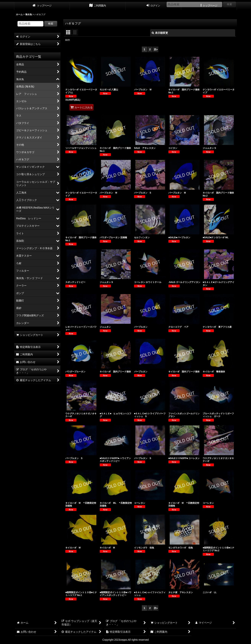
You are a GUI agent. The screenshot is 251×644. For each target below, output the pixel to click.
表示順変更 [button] (160, 33)
